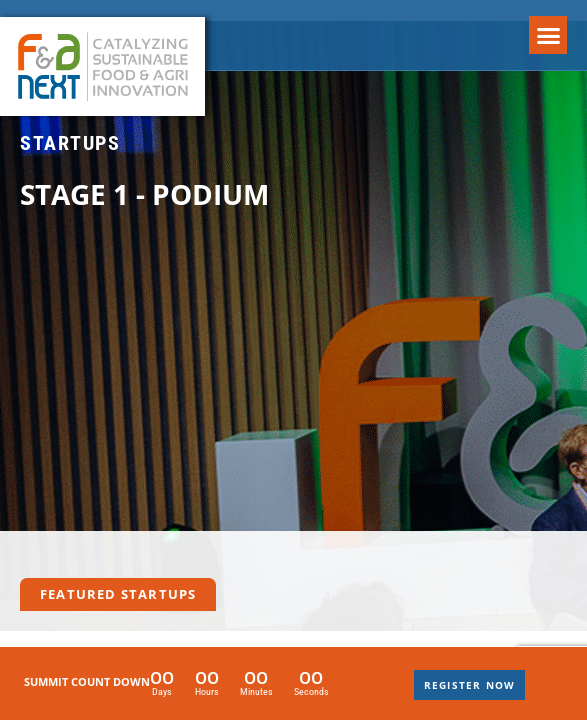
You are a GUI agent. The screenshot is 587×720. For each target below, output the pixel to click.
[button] (548, 35)
